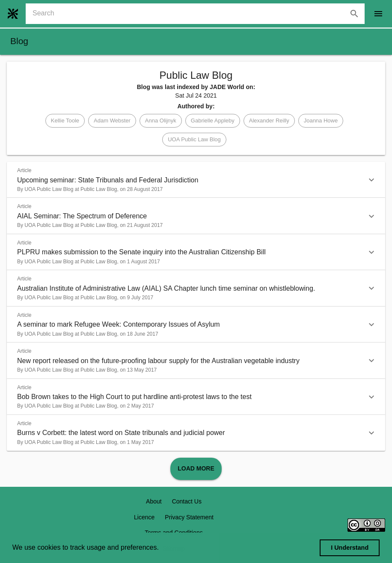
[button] (65, 121)
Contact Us (187, 501)
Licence (144, 517)
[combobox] (199, 14)
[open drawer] (378, 14)
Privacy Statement (189, 517)
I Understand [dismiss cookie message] (350, 548)
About (154, 501)
